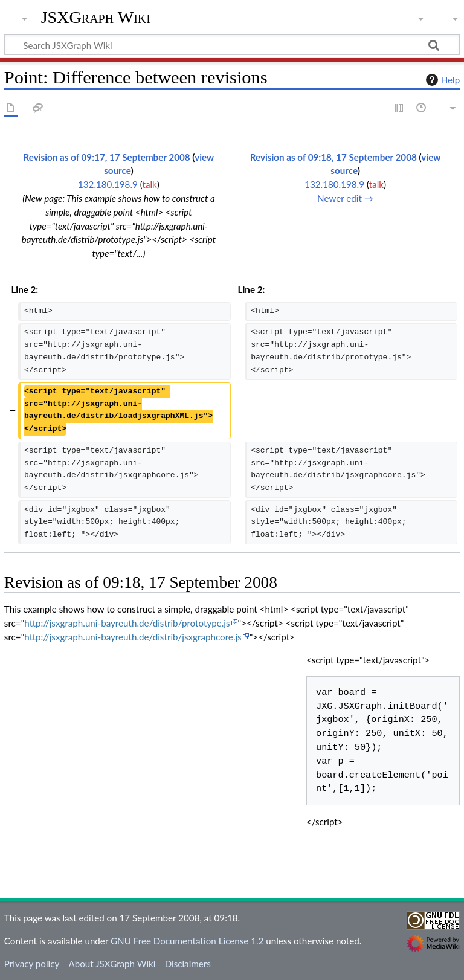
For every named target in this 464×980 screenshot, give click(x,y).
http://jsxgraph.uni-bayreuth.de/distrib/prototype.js (127, 623)
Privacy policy (32, 964)
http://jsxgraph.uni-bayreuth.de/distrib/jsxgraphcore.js (133, 637)
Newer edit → (345, 198)
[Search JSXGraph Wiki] (232, 45)
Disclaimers (188, 964)
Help (441, 80)
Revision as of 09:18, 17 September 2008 (333, 157)
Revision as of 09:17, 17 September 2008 (107, 157)
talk (149, 184)
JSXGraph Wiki (96, 18)
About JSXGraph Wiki (112, 964)
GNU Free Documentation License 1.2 (187, 941)
